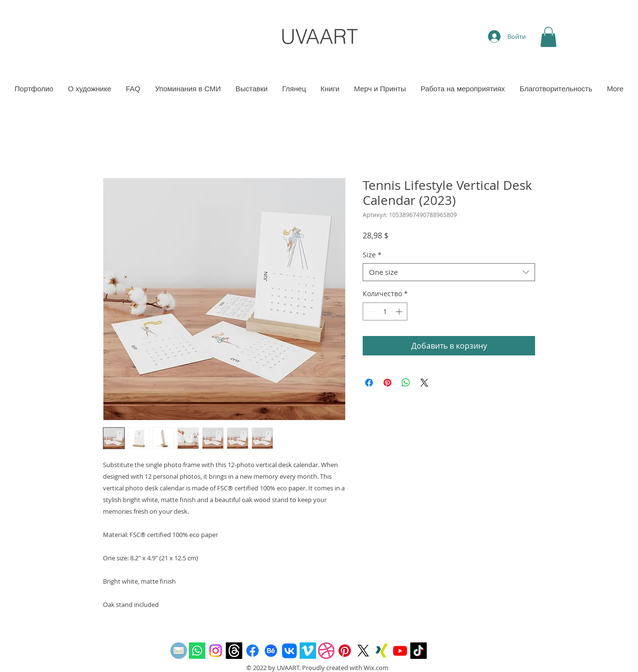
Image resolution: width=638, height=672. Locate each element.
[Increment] (400, 311)
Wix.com (376, 668)
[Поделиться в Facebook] (369, 383)
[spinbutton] (385, 311)
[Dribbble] (326, 651)
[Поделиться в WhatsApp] (406, 383)
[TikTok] (419, 651)
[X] (363, 651)
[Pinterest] (345, 651)
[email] (179, 651)
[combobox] (449, 272)
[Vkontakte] (289, 651)
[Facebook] (252, 651)
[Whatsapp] (197, 651)
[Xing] (382, 651)
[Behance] (271, 651)
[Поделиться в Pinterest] (387, 383)
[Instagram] (216, 651)
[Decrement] (370, 311)
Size (372, 255)
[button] (548, 37)
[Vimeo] (308, 651)
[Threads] (234, 651)
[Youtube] (400, 651)
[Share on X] (424, 383)
